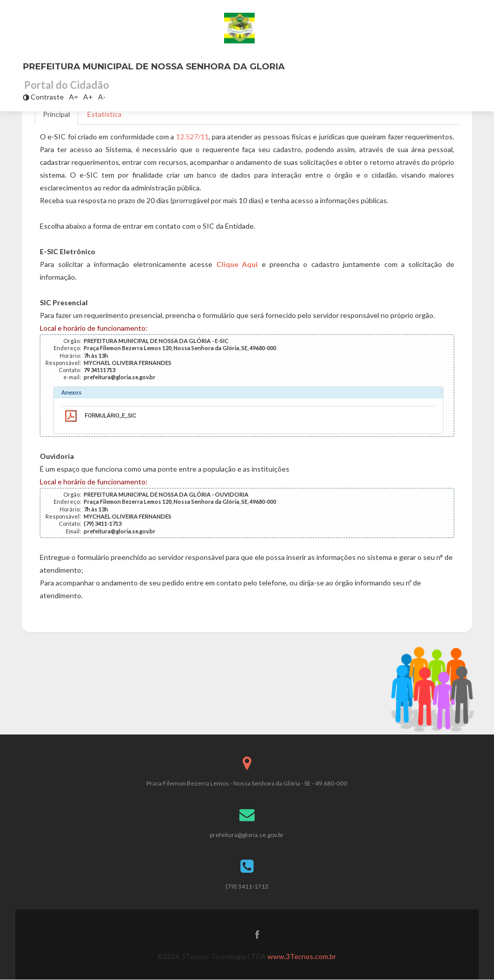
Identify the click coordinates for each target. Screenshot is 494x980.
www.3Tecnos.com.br (302, 957)
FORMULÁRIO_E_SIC (110, 416)
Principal (56, 114)
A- (102, 97)
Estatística (104, 114)
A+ (88, 97)
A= (73, 97)
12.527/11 (192, 137)
